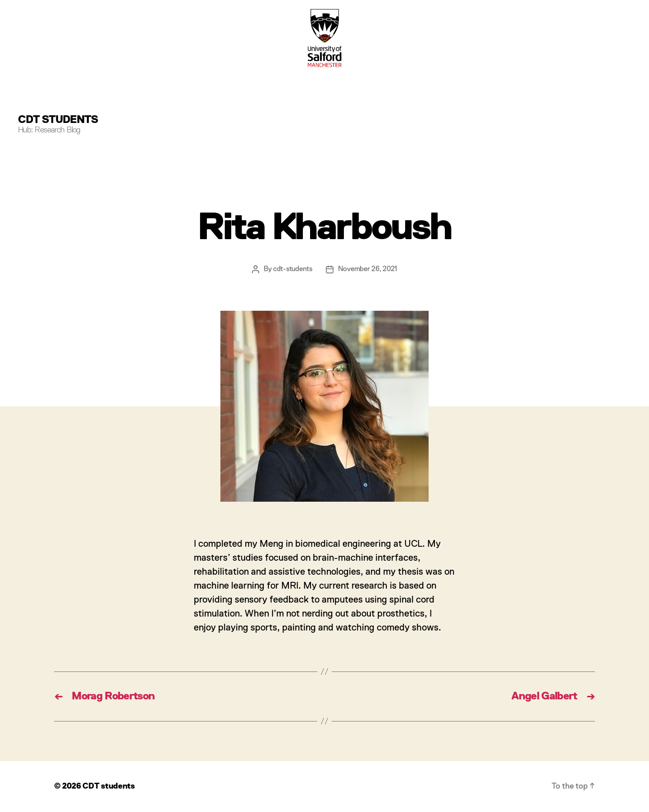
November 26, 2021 (368, 269)
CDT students (58, 120)
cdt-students (293, 269)
